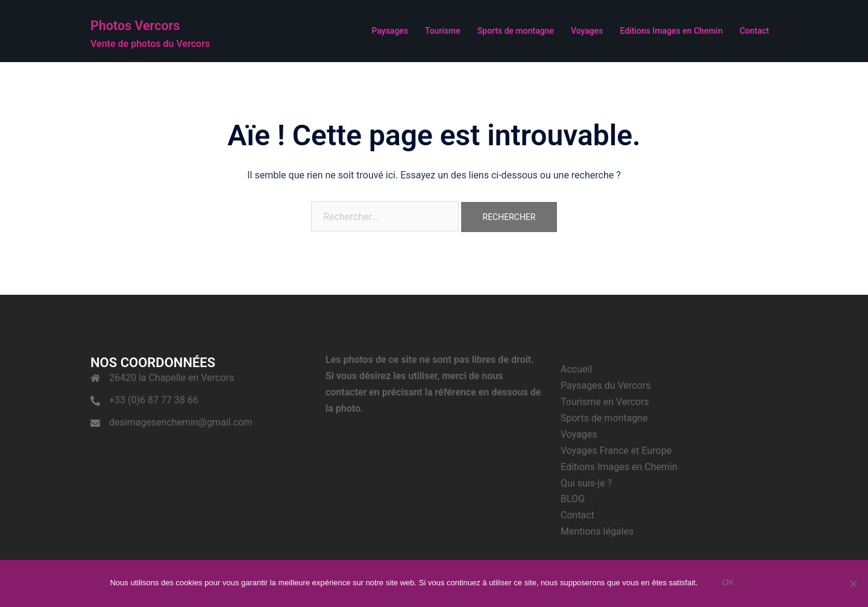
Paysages (390, 31)
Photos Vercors (157, 24)
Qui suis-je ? (586, 483)
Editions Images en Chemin (671, 31)
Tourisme (443, 31)
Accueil (576, 369)
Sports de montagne (516, 31)
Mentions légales (597, 531)
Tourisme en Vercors (605, 402)
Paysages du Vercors (605, 385)
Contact (754, 31)
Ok (731, 585)
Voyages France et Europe (616, 451)
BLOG (573, 499)
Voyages (587, 31)
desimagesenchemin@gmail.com (181, 422)
